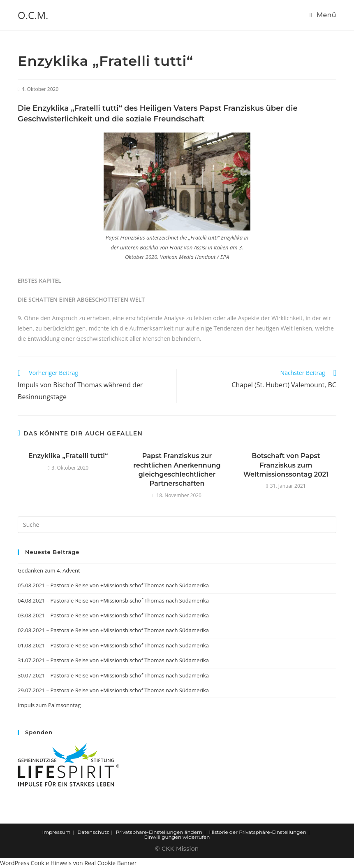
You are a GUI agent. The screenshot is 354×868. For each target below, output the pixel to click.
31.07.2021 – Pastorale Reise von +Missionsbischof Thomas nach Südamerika (113, 660)
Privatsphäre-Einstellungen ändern (159, 832)
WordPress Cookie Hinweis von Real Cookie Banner (68, 863)
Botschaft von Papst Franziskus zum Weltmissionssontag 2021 (286, 465)
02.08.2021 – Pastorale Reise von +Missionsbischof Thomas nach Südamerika (113, 630)
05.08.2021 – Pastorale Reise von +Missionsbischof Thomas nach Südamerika (113, 585)
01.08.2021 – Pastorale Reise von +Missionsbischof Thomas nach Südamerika (113, 645)
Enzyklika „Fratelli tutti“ (68, 456)
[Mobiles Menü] (323, 15)
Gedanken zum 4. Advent (49, 570)
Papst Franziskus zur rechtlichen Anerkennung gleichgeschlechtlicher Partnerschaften (177, 470)
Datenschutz (93, 832)
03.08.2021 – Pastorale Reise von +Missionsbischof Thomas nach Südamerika (113, 615)
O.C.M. (33, 15)
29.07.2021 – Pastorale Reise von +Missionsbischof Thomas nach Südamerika (113, 690)
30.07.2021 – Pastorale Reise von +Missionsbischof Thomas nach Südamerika (113, 675)
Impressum (57, 832)
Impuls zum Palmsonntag (49, 705)
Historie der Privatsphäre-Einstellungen (258, 832)
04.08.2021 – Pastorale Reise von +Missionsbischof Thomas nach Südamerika (113, 600)
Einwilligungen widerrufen (177, 837)
